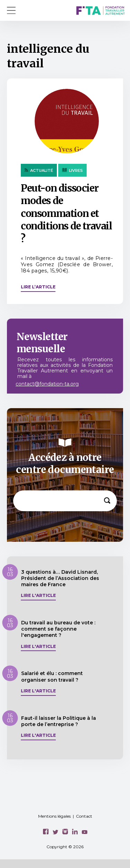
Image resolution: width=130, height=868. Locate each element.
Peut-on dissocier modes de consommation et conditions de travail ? (66, 213)
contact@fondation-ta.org (47, 384)
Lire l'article (38, 596)
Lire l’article (38, 287)
